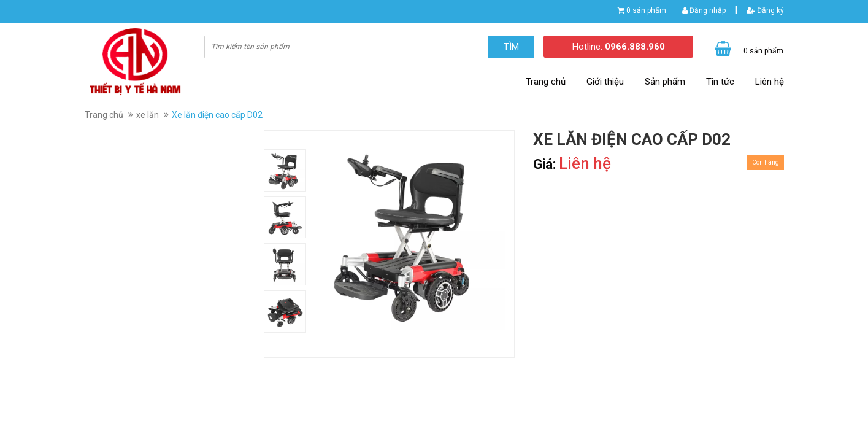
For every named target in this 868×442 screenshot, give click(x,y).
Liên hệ (770, 82)
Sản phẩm (665, 82)
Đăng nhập (704, 10)
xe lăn (148, 115)
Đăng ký (765, 10)
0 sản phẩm (646, 10)
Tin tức (720, 82)
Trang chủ (546, 82)
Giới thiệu (605, 82)
